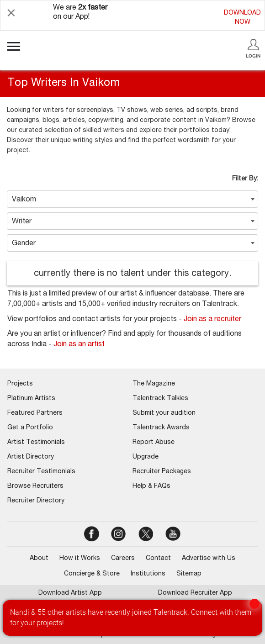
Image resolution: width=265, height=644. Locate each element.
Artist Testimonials (36, 443)
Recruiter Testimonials (41, 472)
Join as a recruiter (212, 320)
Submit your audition (164, 413)
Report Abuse (154, 443)
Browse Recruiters (35, 486)
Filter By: (245, 179)
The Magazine (154, 384)
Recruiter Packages (162, 472)
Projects (20, 384)
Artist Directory (31, 457)
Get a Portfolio (30, 428)
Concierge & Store (92, 574)
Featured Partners (35, 413)
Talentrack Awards (161, 428)
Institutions (148, 574)
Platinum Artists (31, 399)
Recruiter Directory (36, 501)
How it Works (80, 559)
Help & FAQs (151, 486)
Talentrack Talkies (160, 399)
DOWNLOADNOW (242, 18)
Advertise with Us (209, 559)
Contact (158, 559)
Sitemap (189, 574)
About (39, 559)
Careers (123, 559)
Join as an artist (79, 345)
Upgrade (146, 457)
